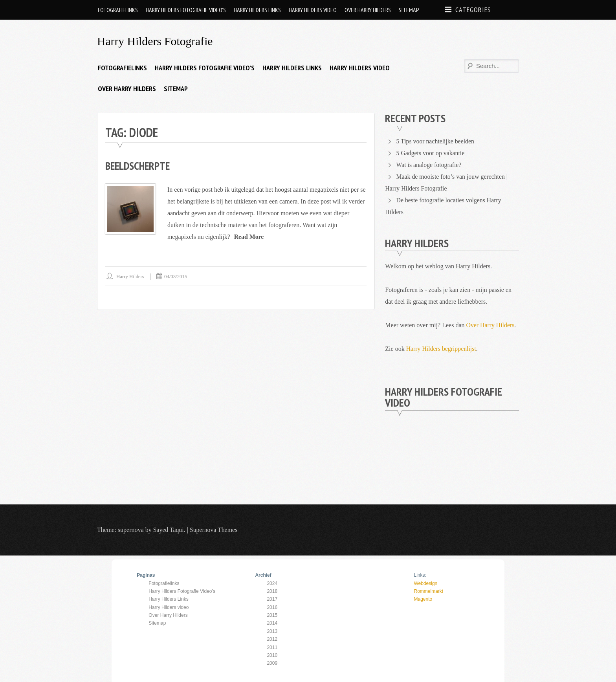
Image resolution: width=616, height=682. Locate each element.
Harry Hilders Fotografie (156, 41)
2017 (272, 599)
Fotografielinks (118, 10)
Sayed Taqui (169, 530)
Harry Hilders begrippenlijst (442, 349)
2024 (272, 583)
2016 (272, 607)
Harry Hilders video (313, 10)
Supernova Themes (214, 530)
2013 (272, 631)
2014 (272, 623)
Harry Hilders (130, 276)
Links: (420, 575)
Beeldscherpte (139, 166)
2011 (272, 647)
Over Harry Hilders (368, 10)
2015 (272, 615)
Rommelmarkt (428, 591)
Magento (423, 599)
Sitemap (409, 10)
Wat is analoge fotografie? (429, 165)
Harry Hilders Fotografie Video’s (186, 10)
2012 (272, 639)
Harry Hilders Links (257, 10)
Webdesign (425, 583)
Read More (249, 236)
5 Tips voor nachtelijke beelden (436, 141)
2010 (272, 655)
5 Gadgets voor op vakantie (431, 153)
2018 (272, 591)
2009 (272, 663)
